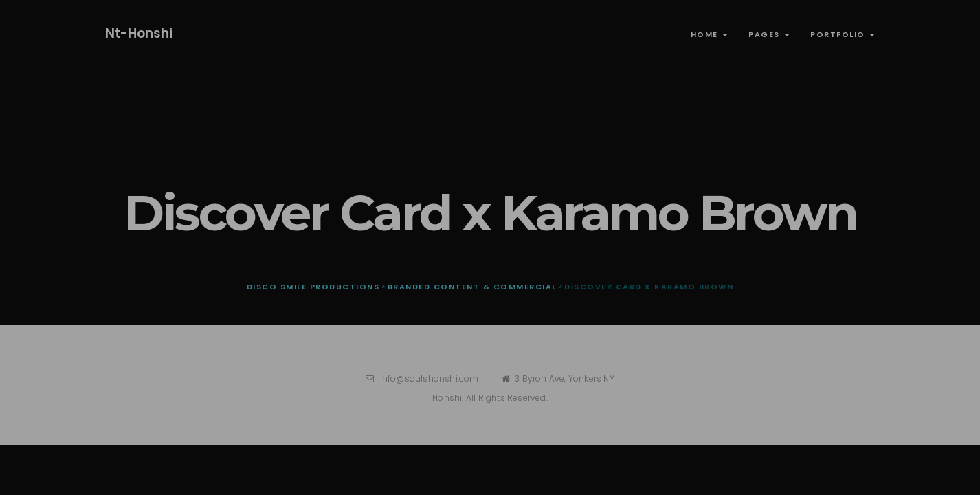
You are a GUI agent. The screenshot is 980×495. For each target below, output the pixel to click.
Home (710, 34)
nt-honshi (139, 33)
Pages (769, 34)
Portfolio (843, 34)
